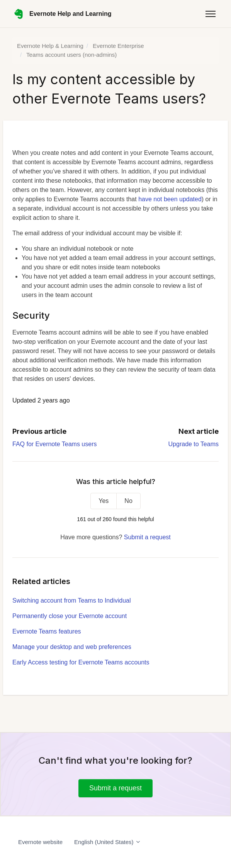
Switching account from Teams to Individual (72, 600)
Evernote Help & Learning (50, 46)
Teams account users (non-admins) (71, 55)
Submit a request (147, 537)
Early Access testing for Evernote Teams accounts (81, 662)
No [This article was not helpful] (128, 501)
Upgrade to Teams (194, 444)
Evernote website (40, 842)
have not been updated (170, 199)
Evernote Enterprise (118, 46)
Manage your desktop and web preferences (72, 647)
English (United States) (108, 842)
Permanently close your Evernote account (70, 616)
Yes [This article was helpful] (104, 501)
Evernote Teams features (47, 631)
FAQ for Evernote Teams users (54, 444)
